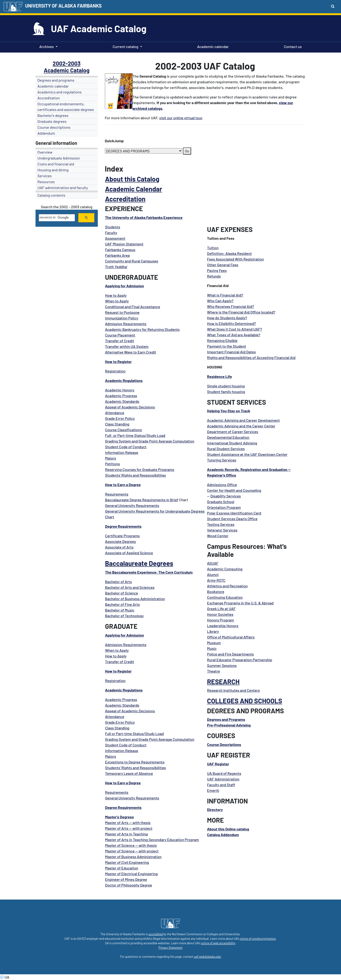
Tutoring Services (222, 460)
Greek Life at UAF (221, 609)
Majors (111, 458)
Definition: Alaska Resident (229, 253)
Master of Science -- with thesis (131, 845)
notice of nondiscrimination (258, 939)
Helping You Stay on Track (229, 411)
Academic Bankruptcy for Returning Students (142, 329)
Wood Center (218, 536)
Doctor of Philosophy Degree (129, 885)
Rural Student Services (226, 449)
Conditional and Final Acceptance (133, 307)
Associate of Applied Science (129, 553)
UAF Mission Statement (124, 244)
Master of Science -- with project (132, 851)
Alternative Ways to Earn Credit (131, 352)
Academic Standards (122, 401)
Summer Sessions (222, 665)
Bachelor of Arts (119, 582)
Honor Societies (220, 614)
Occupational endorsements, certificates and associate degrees (66, 107)
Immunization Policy (122, 318)
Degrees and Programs (226, 719)
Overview (45, 152)
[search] (56, 218)
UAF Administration (223, 779)
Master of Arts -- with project (129, 828)
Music (212, 648)
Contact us (292, 46)
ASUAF (213, 563)
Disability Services (225, 496)
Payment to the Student (227, 346)
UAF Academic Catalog (99, 28)
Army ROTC (216, 580)
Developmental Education (228, 437)
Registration (115, 371)
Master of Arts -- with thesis (128, 823)
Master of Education (122, 868)
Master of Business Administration (133, 857)
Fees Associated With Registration (235, 259)
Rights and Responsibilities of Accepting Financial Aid (251, 357)
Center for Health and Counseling (234, 490)
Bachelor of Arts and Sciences (130, 587)
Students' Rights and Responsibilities (136, 475)
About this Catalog (132, 179)
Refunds (214, 276)
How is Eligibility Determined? (231, 323)
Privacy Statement (170, 948)
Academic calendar (212, 46)
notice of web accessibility (218, 943)
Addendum (46, 133)
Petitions (113, 464)
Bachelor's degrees (53, 115)
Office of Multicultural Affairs (231, 637)
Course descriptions (54, 127)
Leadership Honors (223, 626)
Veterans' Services (222, 530)
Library (213, 631)
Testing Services (221, 524)
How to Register (119, 361)
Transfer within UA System (127, 346)
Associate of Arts (119, 547)
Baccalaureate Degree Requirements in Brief (142, 500)
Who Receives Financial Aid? (230, 306)
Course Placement (120, 335)
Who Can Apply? (220, 301)
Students (113, 227)
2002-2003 (67, 63)
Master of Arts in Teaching (127, 834)
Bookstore (216, 592)
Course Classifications (124, 430)
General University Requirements (132, 505)
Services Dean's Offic (238, 519)
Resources (46, 182)
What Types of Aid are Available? (234, 335)
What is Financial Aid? (225, 295)
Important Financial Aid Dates (231, 352)
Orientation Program (224, 507)
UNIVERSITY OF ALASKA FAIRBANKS (63, 6)
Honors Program (220, 620)
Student (214, 519)
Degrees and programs (56, 80)
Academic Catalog (67, 70)
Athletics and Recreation (227, 586)
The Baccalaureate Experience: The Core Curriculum (149, 572)
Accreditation (49, 98)
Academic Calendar (134, 189)
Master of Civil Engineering (127, 862)
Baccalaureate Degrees (139, 563)
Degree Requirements (123, 526)
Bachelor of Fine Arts (123, 604)
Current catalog (125, 47)
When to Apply (117, 301)
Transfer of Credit (120, 341)
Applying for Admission (125, 286)
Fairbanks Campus (120, 250)
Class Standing (117, 424)
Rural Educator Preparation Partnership (240, 660)
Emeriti (213, 790)
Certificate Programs (122, 536)
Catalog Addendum (223, 835)
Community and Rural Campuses (132, 261)
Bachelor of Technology (124, 616)
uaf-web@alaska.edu (207, 957)
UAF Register (218, 764)
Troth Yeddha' (116, 267)
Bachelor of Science (122, 593)
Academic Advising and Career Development (243, 420)
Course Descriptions (224, 744)
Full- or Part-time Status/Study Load (135, 435)
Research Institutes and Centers (233, 690)
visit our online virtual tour (181, 118)
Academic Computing (225, 569)
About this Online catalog (228, 829)
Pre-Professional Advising (229, 725)
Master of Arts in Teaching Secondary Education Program (152, 840)
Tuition (213, 248)
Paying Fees (217, 270)
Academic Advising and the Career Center (241, 426)
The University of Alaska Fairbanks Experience (144, 217)
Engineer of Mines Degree (126, 879)
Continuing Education (225, 597)
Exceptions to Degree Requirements (135, 762)
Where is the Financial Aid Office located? (241, 312)
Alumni (213, 574)
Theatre (213, 671)
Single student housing (226, 386)
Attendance (115, 413)
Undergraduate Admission (59, 158)
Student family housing (226, 392)
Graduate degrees (52, 121)
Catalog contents (51, 195)
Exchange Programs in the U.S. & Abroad (240, 603)
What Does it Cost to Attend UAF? (234, 329)
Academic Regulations (124, 380)
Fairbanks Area (117, 255)
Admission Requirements (126, 324)
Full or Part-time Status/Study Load (135, 734)
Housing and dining (53, 170)
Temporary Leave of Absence (129, 773)
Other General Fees (223, 265)
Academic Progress (121, 396)
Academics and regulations (60, 92)
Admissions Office (222, 485)
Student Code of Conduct (126, 447)
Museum (214, 643)
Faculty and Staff (221, 785)
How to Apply (116, 295)
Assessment (115, 238)
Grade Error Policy (120, 418)
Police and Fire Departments (230, 654)
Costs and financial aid (56, 164)
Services (45, 176)
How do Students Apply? (227, 318)
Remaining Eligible (222, 340)
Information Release (122, 452)
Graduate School (221, 502)
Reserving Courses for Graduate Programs (140, 469)
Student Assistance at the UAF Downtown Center (247, 454)
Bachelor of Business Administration (135, 599)
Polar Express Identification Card (234, 513)
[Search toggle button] (333, 6)
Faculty (111, 233)
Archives (47, 47)
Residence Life (219, 376)
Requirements (117, 494)
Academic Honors (120, 390)
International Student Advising (232, 443)
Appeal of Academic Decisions (130, 407)
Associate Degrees (121, 541)
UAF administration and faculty (63, 188)
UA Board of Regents (224, 773)
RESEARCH (223, 682)
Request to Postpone (122, 312)
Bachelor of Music (120, 610)
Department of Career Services (233, 432)
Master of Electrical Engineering (132, 874)
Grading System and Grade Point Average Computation (150, 441)
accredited (156, 934)
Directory (215, 809)
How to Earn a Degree (123, 485)
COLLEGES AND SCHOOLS (245, 701)
